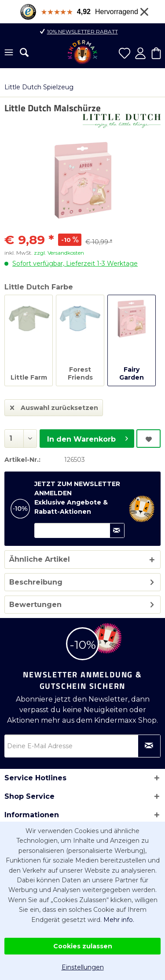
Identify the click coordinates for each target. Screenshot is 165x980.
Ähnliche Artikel (40, 559)
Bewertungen (35, 605)
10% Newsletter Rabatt (82, 31)
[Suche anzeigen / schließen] (24, 52)
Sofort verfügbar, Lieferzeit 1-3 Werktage (75, 263)
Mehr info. (119, 920)
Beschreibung (36, 582)
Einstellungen (83, 967)
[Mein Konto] (140, 53)
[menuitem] (9, 53)
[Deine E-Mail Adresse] (82, 746)
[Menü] (9, 53)
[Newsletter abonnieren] (149, 746)
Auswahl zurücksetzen (54, 406)
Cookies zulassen (83, 946)
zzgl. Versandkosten (59, 253)
